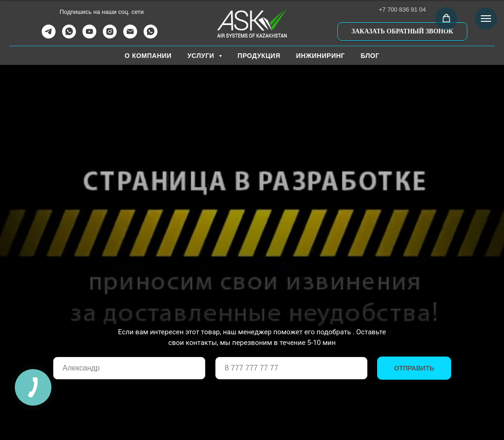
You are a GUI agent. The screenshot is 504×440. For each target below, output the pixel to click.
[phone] (291, 368)
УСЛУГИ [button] (202, 56)
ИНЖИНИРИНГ (321, 56)
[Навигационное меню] (486, 19)
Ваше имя (70, 350)
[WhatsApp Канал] (151, 36)
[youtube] (89, 36)
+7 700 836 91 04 (403, 10)
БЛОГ (370, 56)
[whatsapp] (69, 36)
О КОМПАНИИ (148, 56)
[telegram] (49, 36)
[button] (402, 32)
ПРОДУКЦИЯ (259, 56)
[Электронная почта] (130, 36)
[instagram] (110, 36)
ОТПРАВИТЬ (414, 368)
